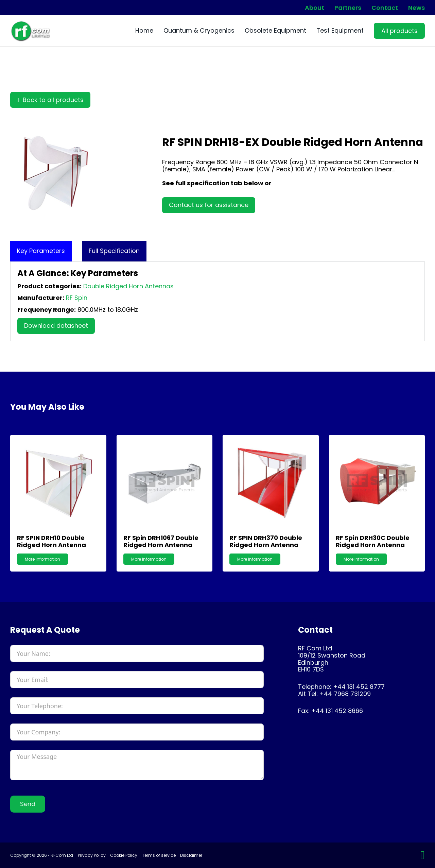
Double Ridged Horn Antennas (128, 286)
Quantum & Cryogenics (199, 31)
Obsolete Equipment (275, 31)
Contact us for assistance (209, 205)
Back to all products (50, 100)
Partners (348, 8)
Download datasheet (56, 326)
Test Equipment (340, 31)
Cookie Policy (124, 855)
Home (144, 31)
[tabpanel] (217, 301)
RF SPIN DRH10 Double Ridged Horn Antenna (51, 541)
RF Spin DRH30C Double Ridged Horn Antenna (373, 541)
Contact (385, 8)
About (315, 8)
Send (28, 804)
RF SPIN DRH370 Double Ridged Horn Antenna (266, 541)
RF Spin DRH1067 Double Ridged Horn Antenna (161, 541)
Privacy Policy (92, 855)
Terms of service (159, 855)
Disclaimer (191, 855)
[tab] (41, 251)
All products (399, 31)
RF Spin (77, 298)
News (416, 8)
